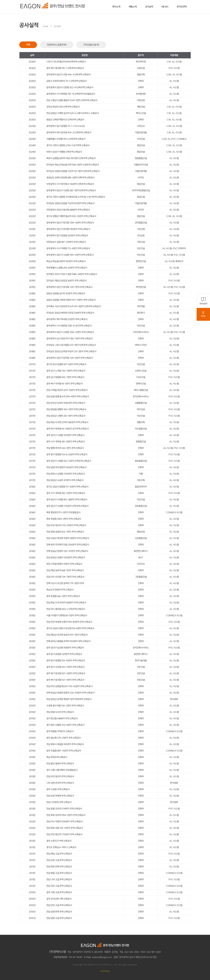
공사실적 (149, 7)
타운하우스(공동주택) (57, 45)
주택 (28, 45)
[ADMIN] (105, 971)
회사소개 (116, 7)
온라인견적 (203, 301)
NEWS (165, 7)
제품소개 (133, 7)
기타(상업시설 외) (91, 45)
